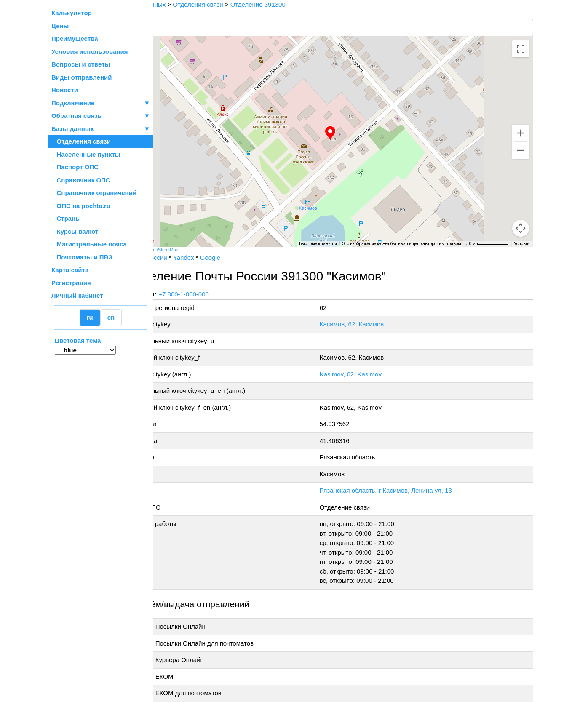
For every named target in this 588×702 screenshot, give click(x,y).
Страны (66, 218)
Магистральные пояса (89, 244)
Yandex (216, 258)
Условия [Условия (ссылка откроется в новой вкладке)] (522, 244)
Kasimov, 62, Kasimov (368, 374)
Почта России (180, 258)
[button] (347, 133)
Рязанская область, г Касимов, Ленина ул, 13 (404, 490)
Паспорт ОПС (75, 167)
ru (90, 317)
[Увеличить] (521, 133)
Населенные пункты (86, 154)
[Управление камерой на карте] (521, 198)
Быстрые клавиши (318, 244)
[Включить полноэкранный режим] (521, 49)
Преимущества (75, 39)
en (111, 317)
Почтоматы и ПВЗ (82, 257)
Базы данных (73, 129)
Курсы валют (75, 231)
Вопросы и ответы (81, 64)
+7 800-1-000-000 (217, 294)
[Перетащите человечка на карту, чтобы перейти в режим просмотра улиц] (521, 228)
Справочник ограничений (94, 193)
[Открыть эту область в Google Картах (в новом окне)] (176, 241)
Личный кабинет (77, 295)
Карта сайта (70, 270)
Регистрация (71, 283)
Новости (65, 90)
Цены (60, 26)
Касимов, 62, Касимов (370, 324)
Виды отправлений (82, 77)
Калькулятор (72, 13)
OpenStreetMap (196, 250)
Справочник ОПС (81, 180)
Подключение (101, 103)
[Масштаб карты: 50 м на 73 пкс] (488, 244)
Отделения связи (81, 141)
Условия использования (90, 52)
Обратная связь (101, 116)
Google (243, 258)
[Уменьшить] (521, 150)
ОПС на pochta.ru (81, 206)
